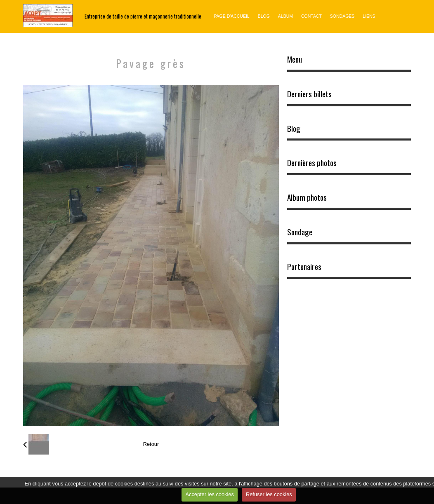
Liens (369, 16)
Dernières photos (312, 163)
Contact (311, 16)
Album (285, 16)
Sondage (300, 232)
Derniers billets (309, 94)
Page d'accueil (231, 16)
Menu (295, 59)
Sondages (342, 16)
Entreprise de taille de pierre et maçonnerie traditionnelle (143, 16)
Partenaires (304, 267)
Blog (264, 16)
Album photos (307, 197)
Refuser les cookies (269, 494)
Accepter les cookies (210, 494)
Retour (151, 444)
